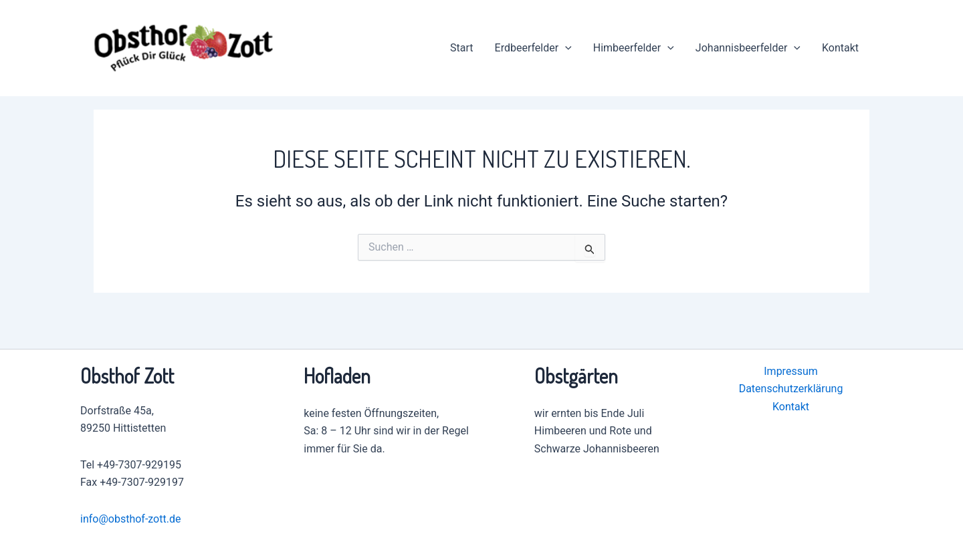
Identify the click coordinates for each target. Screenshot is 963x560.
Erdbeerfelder (533, 48)
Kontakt (840, 48)
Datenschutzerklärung (791, 389)
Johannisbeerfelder (748, 48)
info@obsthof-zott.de (130, 519)
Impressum (791, 371)
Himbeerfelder (634, 48)
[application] (565, 48)
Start (461, 48)
